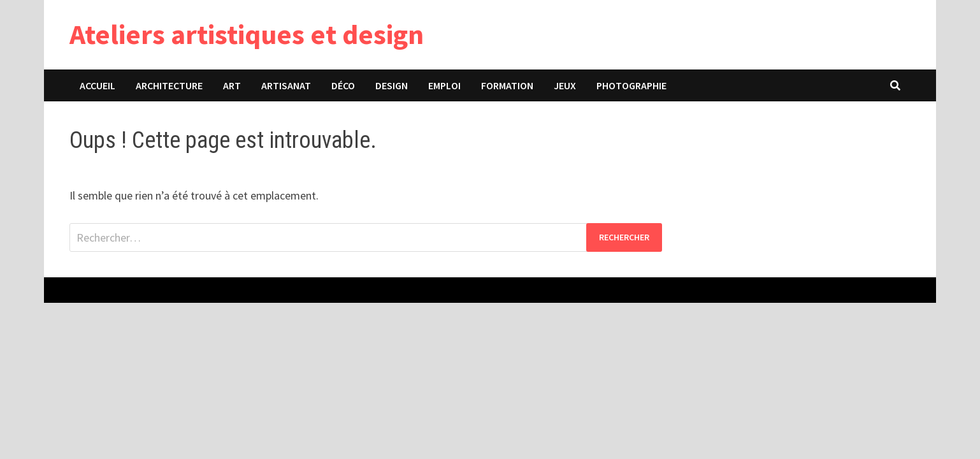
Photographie (631, 85)
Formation (507, 85)
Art (232, 85)
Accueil (97, 85)
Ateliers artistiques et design (247, 34)
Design (392, 85)
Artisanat (286, 85)
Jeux (565, 85)
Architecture (169, 85)
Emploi (444, 85)
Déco (343, 85)
